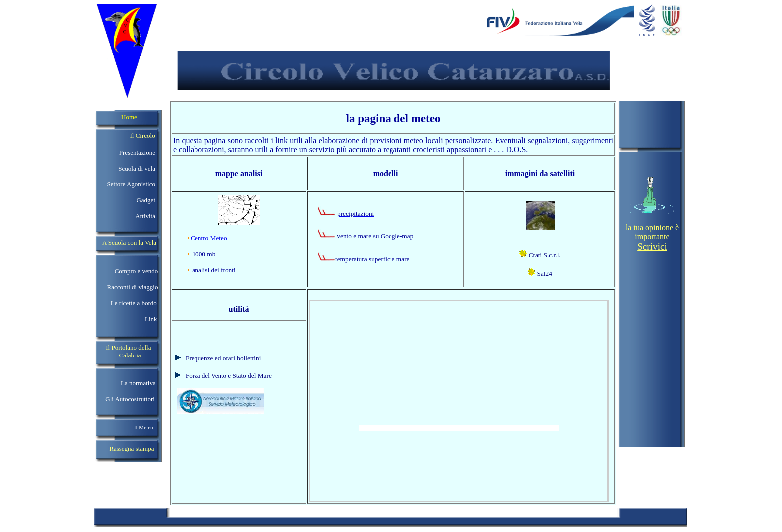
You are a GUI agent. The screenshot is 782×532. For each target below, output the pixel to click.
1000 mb (204, 254)
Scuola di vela (137, 168)
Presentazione (137, 152)
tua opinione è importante (656, 237)
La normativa (138, 383)
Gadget (146, 200)
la (630, 228)
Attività (145, 216)
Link (151, 319)
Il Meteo (144, 427)
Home (129, 117)
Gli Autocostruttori (129, 399)
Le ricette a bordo (134, 303)
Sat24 (544, 273)
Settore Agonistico (131, 184)
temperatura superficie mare (373, 259)
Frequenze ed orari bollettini (223, 358)
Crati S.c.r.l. (543, 255)
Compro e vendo (136, 271)
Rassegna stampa (131, 448)
